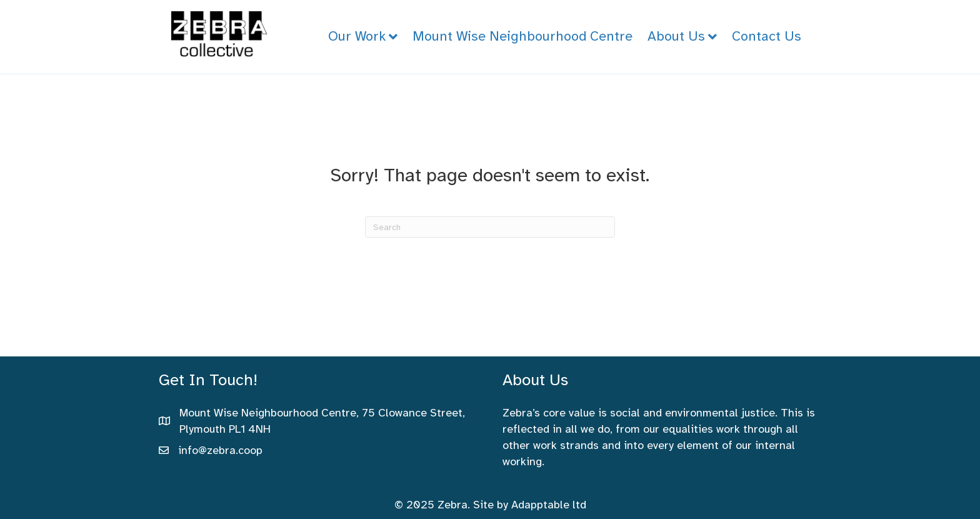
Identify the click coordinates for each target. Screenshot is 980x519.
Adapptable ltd (549, 505)
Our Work (357, 36)
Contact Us (767, 36)
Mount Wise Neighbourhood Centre (522, 36)
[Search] (490, 227)
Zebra (452, 505)
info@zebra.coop (220, 450)
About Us (676, 36)
